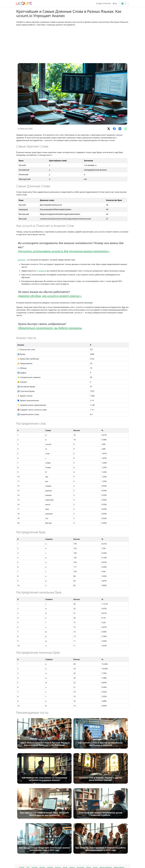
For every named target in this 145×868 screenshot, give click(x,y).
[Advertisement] (72, 45)
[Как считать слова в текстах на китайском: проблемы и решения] (101, 845)
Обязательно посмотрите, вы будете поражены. (50, 328)
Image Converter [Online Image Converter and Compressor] (104, 3)
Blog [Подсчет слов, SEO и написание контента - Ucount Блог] (115, 3)
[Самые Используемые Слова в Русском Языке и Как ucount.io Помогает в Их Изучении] (44, 845)
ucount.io (22, 260)
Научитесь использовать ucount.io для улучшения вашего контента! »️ (64, 251)
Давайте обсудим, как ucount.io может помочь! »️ (50, 296)
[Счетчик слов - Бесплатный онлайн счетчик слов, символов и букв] (24, 3)
